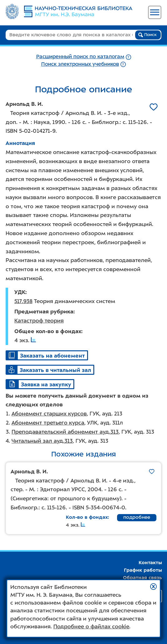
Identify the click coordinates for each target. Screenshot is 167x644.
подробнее (137, 517)
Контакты (150, 563)
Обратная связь (142, 578)
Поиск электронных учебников (80, 64)
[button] (153, 587)
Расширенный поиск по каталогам (80, 57)
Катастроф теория (39, 321)
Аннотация (20, 143)
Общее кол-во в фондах (48, 331)
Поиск (147, 35)
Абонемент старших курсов (49, 414)
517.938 (23, 301)
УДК (20, 292)
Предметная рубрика (44, 312)
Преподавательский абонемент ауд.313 (65, 432)
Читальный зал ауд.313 (42, 441)
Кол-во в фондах (87, 517)
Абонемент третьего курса (48, 423)
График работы (143, 570)
